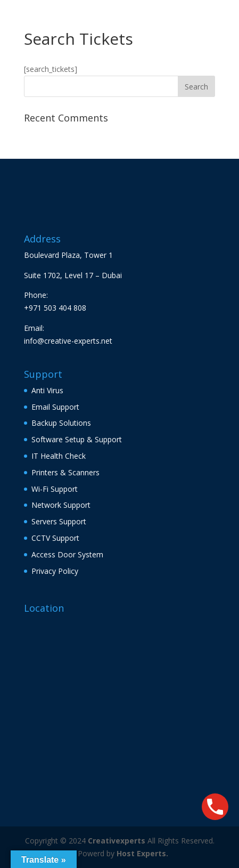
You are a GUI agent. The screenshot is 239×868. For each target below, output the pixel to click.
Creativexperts (117, 841)
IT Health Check (59, 456)
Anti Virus (47, 390)
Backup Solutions (61, 423)
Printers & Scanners (65, 472)
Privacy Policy (55, 571)
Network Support (61, 505)
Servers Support (59, 521)
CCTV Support (55, 538)
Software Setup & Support (77, 439)
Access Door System (67, 554)
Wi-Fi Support (55, 489)
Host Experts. (142, 853)
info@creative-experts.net (68, 341)
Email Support (55, 407)
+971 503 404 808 (55, 308)
